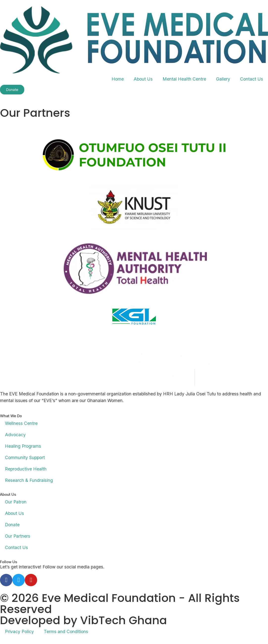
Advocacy (15, 435)
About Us (143, 79)
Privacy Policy (19, 631)
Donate (12, 525)
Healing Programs (23, 446)
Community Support (25, 457)
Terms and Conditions (66, 631)
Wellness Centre (21, 423)
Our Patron (16, 502)
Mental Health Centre (184, 79)
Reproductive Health (26, 469)
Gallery (223, 79)
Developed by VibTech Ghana (84, 620)
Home (118, 79)
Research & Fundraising (29, 480)
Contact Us (252, 79)
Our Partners (18, 536)
